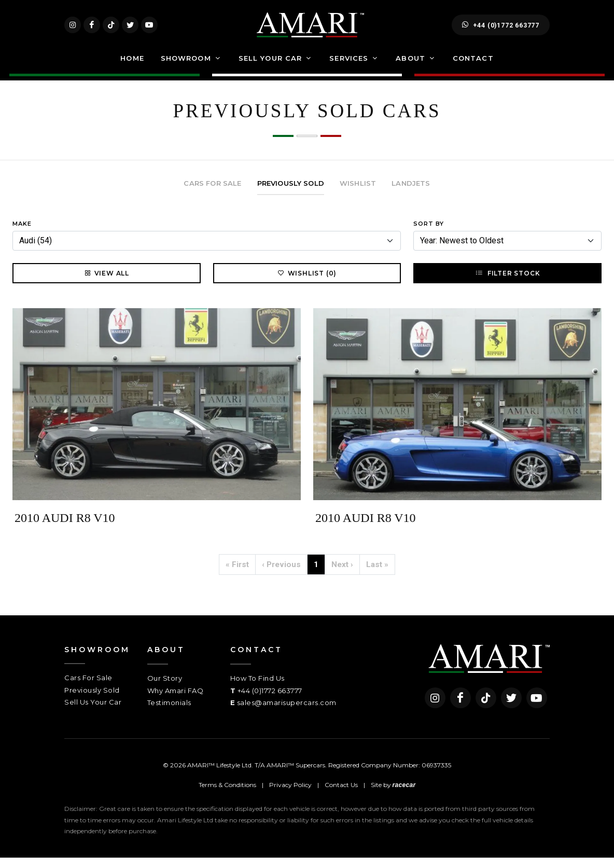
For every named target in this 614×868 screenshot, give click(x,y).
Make (22, 234)
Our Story (165, 688)
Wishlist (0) (307, 283)
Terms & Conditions (227, 795)
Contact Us (341, 795)
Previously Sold (92, 700)
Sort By (429, 234)
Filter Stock (507, 283)
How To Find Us (257, 688)
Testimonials (169, 713)
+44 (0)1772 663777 (501, 30)
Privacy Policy (290, 795)
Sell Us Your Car (93, 712)
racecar (404, 795)
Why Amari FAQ (176, 701)
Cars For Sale (88, 688)
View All (107, 283)
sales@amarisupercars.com (287, 713)
